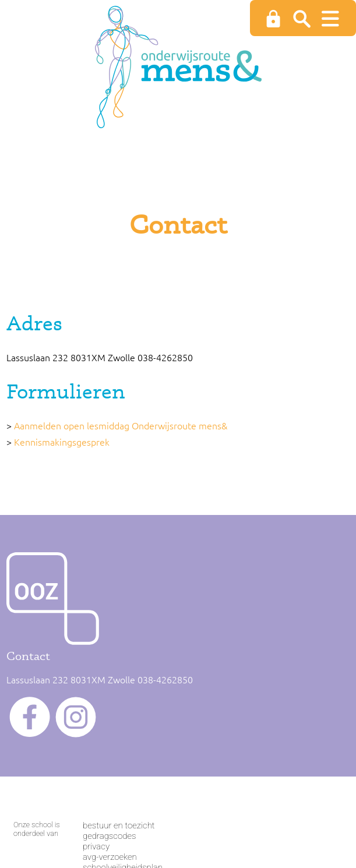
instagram (76, 717)
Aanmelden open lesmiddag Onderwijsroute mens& (121, 425)
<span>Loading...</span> (178, 820)
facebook (30, 717)
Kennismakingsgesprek (62, 442)
